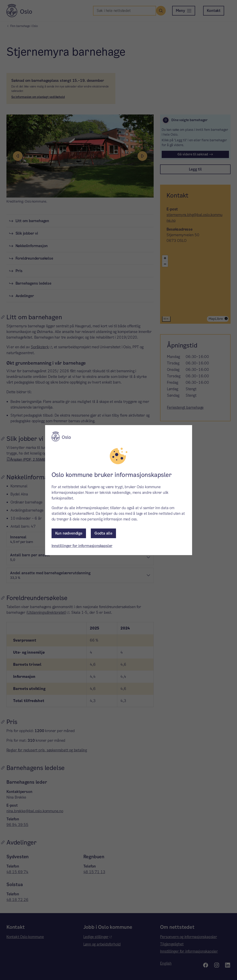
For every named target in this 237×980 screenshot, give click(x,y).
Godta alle (103, 533)
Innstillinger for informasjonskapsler (82, 546)
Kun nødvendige (69, 533)
